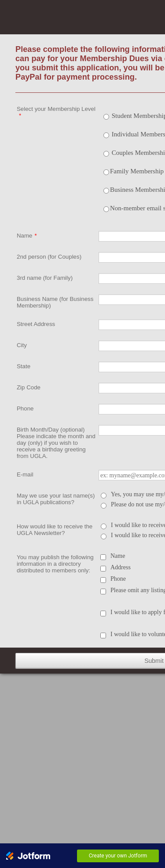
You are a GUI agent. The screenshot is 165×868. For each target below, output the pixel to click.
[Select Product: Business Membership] (106, 191)
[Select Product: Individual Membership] (106, 135)
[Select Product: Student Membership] (106, 117)
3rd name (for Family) (45, 278)
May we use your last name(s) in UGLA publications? (56, 499)
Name (27, 236)
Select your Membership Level (56, 112)
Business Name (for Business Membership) (55, 302)
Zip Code (29, 387)
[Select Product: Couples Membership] (106, 154)
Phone (25, 408)
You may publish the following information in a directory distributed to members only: (55, 564)
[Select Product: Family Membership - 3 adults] (106, 172)
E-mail (25, 474)
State (24, 366)
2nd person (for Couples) (49, 257)
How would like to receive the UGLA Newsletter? (55, 530)
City (22, 345)
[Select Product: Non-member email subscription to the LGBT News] (106, 209)
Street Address (36, 324)
